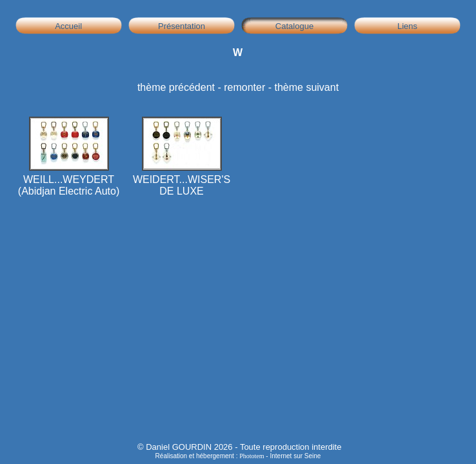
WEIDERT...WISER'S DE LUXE (182, 181)
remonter (244, 87)
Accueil (69, 26)
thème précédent (176, 87)
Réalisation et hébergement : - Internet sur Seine (238, 456)
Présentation (182, 26)
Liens (408, 26)
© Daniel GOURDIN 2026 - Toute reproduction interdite (239, 447)
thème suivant (306, 87)
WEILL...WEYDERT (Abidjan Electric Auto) (69, 181)
